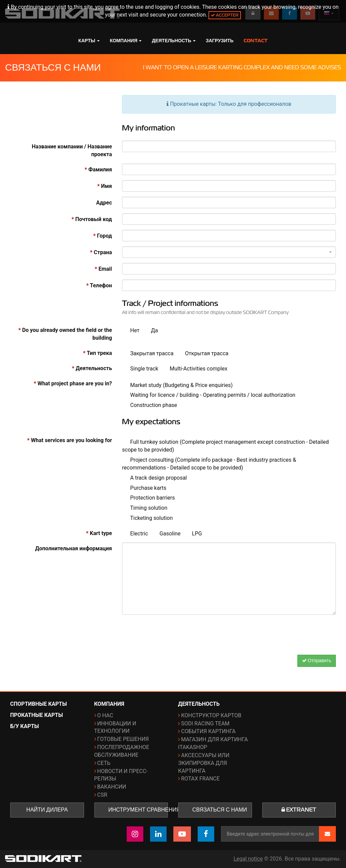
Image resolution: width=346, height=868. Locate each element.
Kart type (99, 533)
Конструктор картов (211, 715)
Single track (140, 369)
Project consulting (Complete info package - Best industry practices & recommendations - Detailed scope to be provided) (209, 464)
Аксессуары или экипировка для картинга (204, 763)
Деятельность (92, 368)
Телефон (99, 285)
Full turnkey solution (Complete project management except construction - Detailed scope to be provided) (225, 446)
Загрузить (220, 41)
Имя (105, 186)
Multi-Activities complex (194, 369)
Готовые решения (123, 739)
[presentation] (229, 633)
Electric (135, 534)
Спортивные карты (39, 704)
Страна (101, 252)
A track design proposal (154, 478)
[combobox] (229, 252)
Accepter (225, 15)
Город (103, 236)
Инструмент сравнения (138, 810)
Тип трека (97, 353)
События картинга (208, 731)
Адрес (104, 203)
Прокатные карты (36, 715)
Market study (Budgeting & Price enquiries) (177, 385)
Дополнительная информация (73, 548)
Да (151, 331)
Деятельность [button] (174, 41)
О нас (105, 715)
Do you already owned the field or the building (65, 334)
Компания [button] (126, 41)
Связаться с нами (220, 810)
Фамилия (98, 170)
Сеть (104, 763)
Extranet (299, 810)
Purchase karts (144, 488)
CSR (102, 795)
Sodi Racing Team (205, 724)
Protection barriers (148, 498)
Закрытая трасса (148, 354)
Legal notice (248, 859)
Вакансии (112, 787)
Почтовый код (92, 219)
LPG (193, 534)
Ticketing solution (147, 518)
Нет (131, 331)
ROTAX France (200, 779)
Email (103, 269)
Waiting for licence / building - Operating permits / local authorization (209, 395)
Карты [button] (89, 41)
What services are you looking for (69, 440)
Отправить (317, 661)
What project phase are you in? (73, 383)
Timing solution (145, 508)
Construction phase (150, 405)
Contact (256, 41)
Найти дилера (47, 810)
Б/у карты (24, 726)
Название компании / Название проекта (72, 150)
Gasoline (166, 534)
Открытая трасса (203, 354)
